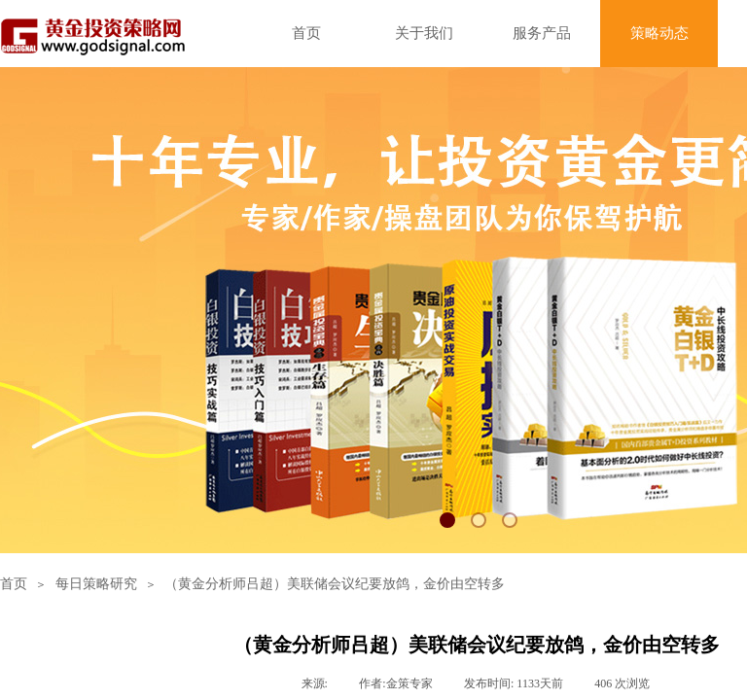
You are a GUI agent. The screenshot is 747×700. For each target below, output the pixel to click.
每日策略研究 (96, 584)
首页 (14, 584)
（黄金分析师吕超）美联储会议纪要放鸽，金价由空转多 (335, 584)
